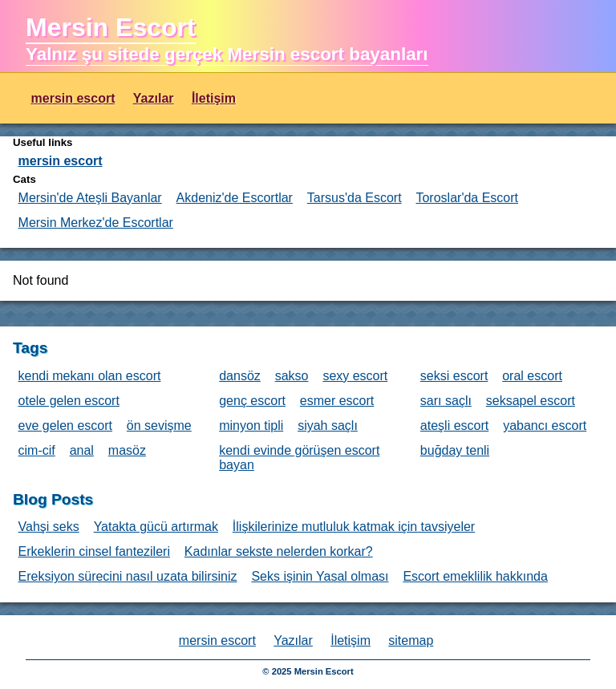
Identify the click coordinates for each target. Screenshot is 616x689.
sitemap (411, 640)
